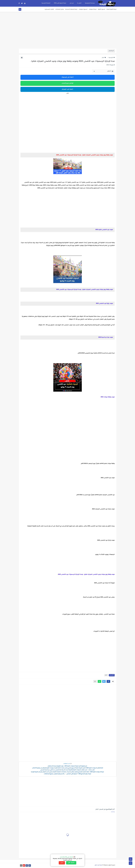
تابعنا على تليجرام (68, 89)
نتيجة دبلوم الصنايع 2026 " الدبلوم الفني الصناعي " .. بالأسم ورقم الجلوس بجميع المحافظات (67, 774)
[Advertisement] (68, 35)
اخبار (104, 58)
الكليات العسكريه (49, 9)
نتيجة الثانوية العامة (112, 9)
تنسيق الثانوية (102, 9)
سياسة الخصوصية (90, 3)
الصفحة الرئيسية (46, 3)
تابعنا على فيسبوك (68, 77)
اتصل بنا (79, 3)
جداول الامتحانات (60, 9)
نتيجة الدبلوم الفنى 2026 (60, 3)
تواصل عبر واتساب (67, 83)
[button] (108, 681)
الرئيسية (112, 58)
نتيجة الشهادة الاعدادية (71, 9)
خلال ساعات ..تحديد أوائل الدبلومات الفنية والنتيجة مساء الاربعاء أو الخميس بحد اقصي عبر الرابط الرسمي (67, 770)
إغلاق (62, 863)
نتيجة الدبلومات (93, 9)
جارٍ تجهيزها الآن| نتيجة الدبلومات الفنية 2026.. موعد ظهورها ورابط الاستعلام (67, 766)
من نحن (72, 3)
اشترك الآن (71, 863)
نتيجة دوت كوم (98, 865)
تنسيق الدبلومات (83, 9)
